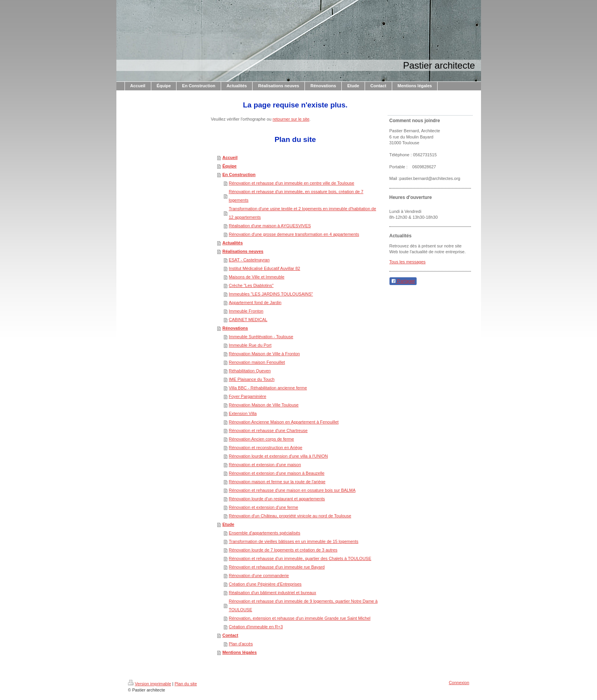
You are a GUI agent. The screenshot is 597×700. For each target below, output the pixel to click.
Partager (403, 281)
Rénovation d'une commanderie (259, 576)
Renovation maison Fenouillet (257, 362)
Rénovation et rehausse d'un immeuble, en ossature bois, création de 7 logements (296, 196)
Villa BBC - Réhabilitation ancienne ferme (268, 388)
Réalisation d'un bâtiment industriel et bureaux (273, 593)
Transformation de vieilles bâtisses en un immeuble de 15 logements (294, 541)
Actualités (233, 243)
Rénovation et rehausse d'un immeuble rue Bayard (277, 567)
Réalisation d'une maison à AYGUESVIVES (270, 226)
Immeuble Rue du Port (250, 345)
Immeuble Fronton (246, 311)
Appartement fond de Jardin (255, 302)
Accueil (230, 157)
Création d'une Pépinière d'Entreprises (265, 584)
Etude (228, 524)
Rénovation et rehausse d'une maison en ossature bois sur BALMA (292, 490)
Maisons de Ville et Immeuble (257, 277)
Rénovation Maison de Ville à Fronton (264, 354)
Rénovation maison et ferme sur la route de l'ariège (277, 482)
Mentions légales (240, 652)
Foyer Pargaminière (248, 396)
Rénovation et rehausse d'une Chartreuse (268, 430)
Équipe (229, 166)
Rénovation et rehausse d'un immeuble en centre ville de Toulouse (292, 183)
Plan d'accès (241, 644)
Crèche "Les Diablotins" (251, 285)
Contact (230, 635)
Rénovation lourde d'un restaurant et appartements (277, 499)
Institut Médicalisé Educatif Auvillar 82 (265, 268)
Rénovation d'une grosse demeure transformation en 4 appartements (294, 234)
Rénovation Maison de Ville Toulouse (264, 405)
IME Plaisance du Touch (252, 379)
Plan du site (186, 684)
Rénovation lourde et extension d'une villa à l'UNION (279, 456)
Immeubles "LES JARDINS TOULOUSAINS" (271, 294)
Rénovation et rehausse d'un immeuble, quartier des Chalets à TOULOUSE (300, 558)
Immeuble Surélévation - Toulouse (261, 337)
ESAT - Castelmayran (249, 260)
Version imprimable (150, 684)
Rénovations (235, 328)
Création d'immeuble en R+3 (256, 627)
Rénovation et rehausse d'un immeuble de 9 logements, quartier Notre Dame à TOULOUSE (303, 605)
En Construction (239, 175)
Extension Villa (243, 413)
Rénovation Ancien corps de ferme (261, 439)
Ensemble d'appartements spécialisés (265, 533)
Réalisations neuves (243, 251)
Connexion (459, 683)
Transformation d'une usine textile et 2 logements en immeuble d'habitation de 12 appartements (303, 213)
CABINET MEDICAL (248, 320)
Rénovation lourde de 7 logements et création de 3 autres (283, 550)
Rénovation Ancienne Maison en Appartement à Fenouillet (284, 422)
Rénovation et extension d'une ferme (264, 507)
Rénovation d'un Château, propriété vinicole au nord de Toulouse (290, 516)
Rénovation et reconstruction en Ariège (266, 448)
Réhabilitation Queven (250, 371)
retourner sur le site (291, 119)
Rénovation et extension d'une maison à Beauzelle (277, 473)
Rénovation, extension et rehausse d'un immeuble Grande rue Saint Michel (300, 618)
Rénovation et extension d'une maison (265, 465)
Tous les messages (408, 262)
